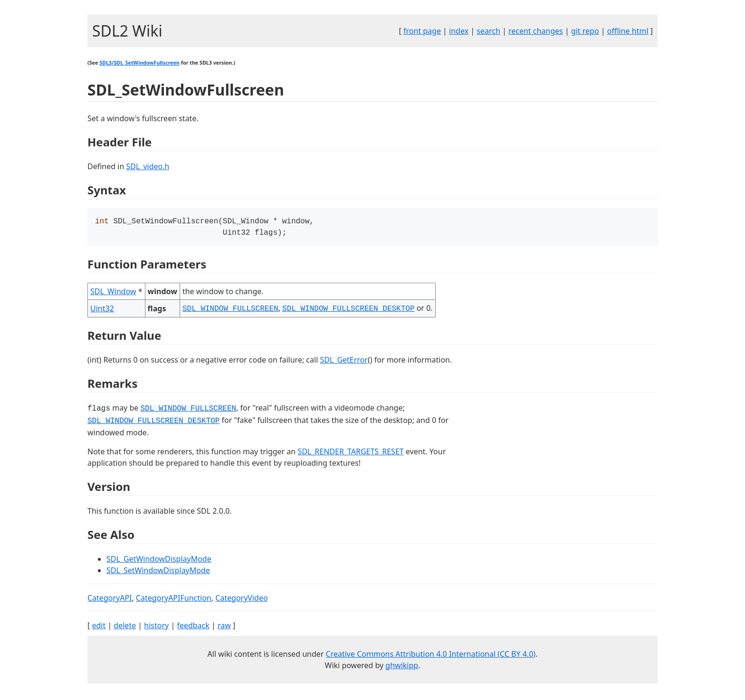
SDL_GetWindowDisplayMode (159, 561)
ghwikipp (402, 667)
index (459, 31)
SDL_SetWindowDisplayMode (158, 572)
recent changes (536, 31)
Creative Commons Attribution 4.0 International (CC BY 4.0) (431, 656)
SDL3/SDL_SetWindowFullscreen (139, 63)
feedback (193, 627)
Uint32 (102, 310)
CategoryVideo (241, 600)
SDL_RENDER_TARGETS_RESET (350, 453)
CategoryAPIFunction (174, 600)
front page (422, 31)
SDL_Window (113, 293)
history (156, 627)
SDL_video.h (148, 166)
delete (125, 627)
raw (224, 627)
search (488, 31)
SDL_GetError (344, 362)
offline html (628, 31)
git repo (585, 31)
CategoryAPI (110, 600)
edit (99, 627)
